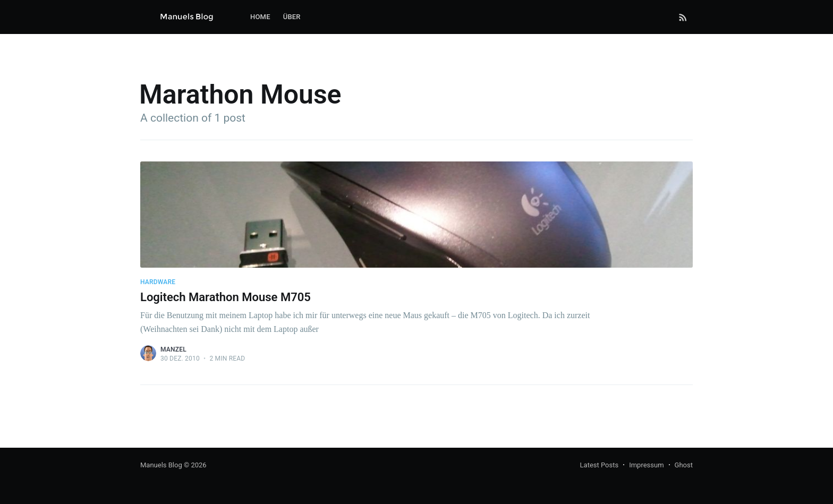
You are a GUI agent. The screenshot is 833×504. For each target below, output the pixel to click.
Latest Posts (600, 465)
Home (260, 17)
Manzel (173, 349)
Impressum (646, 465)
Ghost (684, 465)
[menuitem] (260, 17)
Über (292, 17)
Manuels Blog (161, 465)
